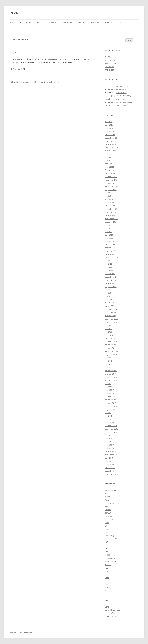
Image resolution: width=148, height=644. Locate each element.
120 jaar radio (110, 490)
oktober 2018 (110, 374)
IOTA (107, 542)
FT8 (106, 532)
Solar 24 (108, 581)
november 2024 (111, 180)
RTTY (107, 578)
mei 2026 (109, 122)
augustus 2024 (111, 190)
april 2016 (109, 442)
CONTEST (53, 22)
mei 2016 (109, 439)
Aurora (108, 497)
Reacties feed (110, 613)
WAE (107, 587)
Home (12, 22)
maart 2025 (109, 167)
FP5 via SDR (110, 70)
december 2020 (111, 309)
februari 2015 (110, 464)
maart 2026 (109, 128)
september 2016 (111, 429)
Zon (107, 591)
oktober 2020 (110, 316)
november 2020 (111, 312)
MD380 (108, 555)
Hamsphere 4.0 (111, 539)
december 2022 (111, 248)
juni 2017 (109, 416)
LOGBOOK (108, 22)
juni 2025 (109, 157)
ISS (106, 545)
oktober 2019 (110, 348)
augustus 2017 (111, 409)
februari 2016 (110, 448)
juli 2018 (108, 384)
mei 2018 (109, 387)
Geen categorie (111, 536)
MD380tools (110, 558)
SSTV (107, 584)
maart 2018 (109, 390)
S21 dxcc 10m (110, 63)
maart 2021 (109, 303)
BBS (107, 506)
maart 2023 (109, 238)
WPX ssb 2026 (110, 60)
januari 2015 (110, 468)
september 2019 (111, 351)
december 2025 (111, 138)
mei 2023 (109, 232)
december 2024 (111, 177)
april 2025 (109, 164)
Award (108, 500)
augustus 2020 (111, 322)
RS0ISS (108, 574)
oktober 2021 (110, 283)
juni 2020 (109, 329)
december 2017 (111, 397)
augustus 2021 (111, 287)
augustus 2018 (111, 380)
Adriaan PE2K (25, 22)
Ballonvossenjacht (112, 503)
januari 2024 (110, 206)
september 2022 (111, 257)
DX (106, 526)
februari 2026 (110, 131)
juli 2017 (108, 413)
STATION (13, 28)
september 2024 (111, 186)
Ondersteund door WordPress (21, 633)
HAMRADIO (94, 22)
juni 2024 (109, 193)
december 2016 (111, 426)
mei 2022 (109, 267)
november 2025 (111, 141)
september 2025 (111, 148)
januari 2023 (110, 245)
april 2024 (109, 199)
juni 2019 (109, 361)
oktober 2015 (110, 451)
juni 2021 (109, 293)
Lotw (107, 552)
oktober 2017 (110, 403)
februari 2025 (110, 170)
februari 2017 (110, 422)
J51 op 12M (109, 67)
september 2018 (111, 377)
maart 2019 (109, 367)
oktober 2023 (110, 215)
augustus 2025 (111, 151)
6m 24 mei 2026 (111, 57)
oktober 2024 (110, 183)
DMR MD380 (67, 22)
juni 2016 (109, 435)
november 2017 (111, 400)
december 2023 (111, 209)
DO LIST (81, 22)
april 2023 (109, 235)
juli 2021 (108, 290)
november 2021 (111, 280)
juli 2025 (108, 154)
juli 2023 (108, 225)
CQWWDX (109, 519)
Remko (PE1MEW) (112, 86)
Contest (108, 510)
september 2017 (111, 406)
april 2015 (109, 458)
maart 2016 (109, 445)
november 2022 (111, 251)
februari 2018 (110, 393)
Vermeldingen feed (113, 610)
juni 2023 (109, 228)
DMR (107, 523)
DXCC (107, 529)
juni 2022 (109, 264)
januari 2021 (110, 306)
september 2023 (111, 219)
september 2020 (111, 319)
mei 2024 (109, 196)
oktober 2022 (110, 254)
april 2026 (109, 125)
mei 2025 (109, 160)
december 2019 (111, 342)
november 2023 (111, 212)
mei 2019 (109, 364)
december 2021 (111, 277)
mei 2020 (109, 332)
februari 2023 (110, 241)
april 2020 (109, 335)
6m (106, 494)
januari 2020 (110, 338)
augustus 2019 (111, 354)
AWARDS (40, 22)
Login (107, 607)
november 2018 (111, 371)
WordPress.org (111, 616)
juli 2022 (108, 261)
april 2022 (109, 270)
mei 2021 (109, 296)
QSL (120, 22)
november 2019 (111, 345)
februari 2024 (110, 202)
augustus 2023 (111, 222)
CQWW (108, 513)
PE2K (14, 13)
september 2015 (111, 455)
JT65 (107, 548)
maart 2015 (109, 461)
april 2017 (109, 419)
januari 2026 (110, 135)
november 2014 (111, 474)
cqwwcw (108, 516)
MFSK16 (108, 565)
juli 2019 (108, 358)
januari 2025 (110, 173)
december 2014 (111, 471)
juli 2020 (108, 325)
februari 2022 (110, 274)
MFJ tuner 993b (111, 561)
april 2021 (109, 300)
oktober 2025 (110, 144)
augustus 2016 (111, 432)
